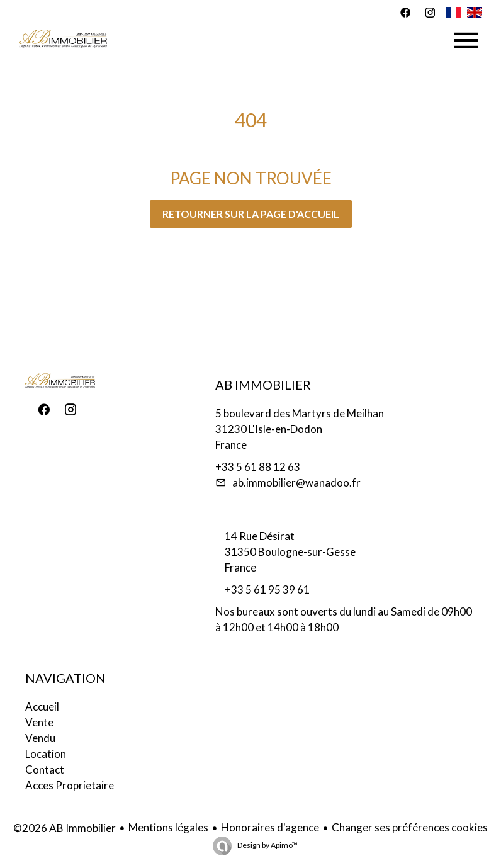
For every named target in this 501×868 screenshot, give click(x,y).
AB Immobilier (263, 385)
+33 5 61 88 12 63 (258, 467)
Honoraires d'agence (270, 827)
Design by (267, 845)
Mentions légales (168, 827)
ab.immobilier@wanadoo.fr (296, 482)
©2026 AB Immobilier (65, 828)
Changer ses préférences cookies (410, 827)
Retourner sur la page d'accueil (251, 214)
